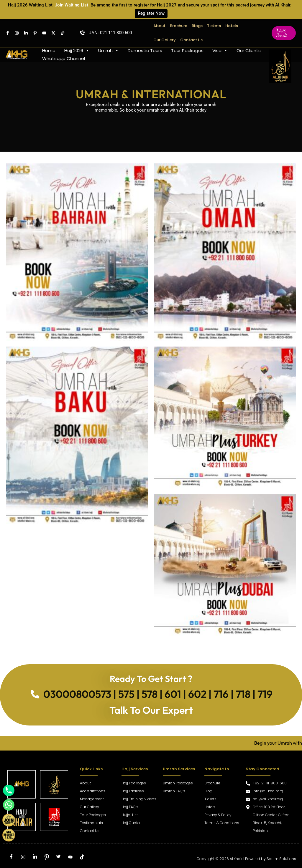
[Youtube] (44, 33)
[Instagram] (17, 33)
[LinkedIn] (35, 857)
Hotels (232, 26)
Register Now (151, 13)
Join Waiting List (72, 5)
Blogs (197, 26)
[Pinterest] (47, 857)
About (159, 26)
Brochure (179, 26)
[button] (284, 33)
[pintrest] (35, 33)
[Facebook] (8, 33)
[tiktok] (82, 857)
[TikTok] (63, 33)
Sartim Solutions (281, 859)
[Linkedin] (26, 33)
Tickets (214, 26)
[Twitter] (53, 33)
